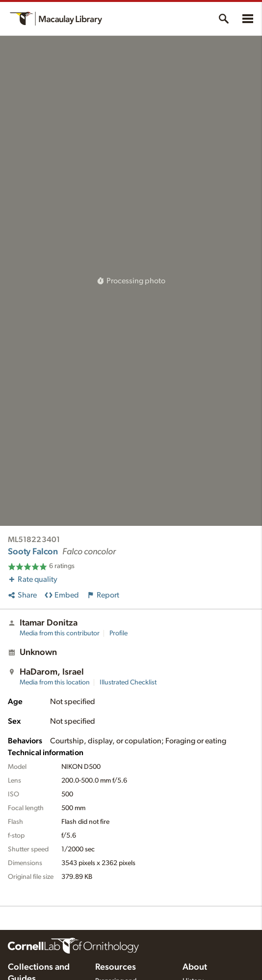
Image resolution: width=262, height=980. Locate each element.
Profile (118, 633)
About (195, 967)
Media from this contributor (60, 633)
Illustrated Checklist (128, 682)
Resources (116, 967)
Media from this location (55, 682)
